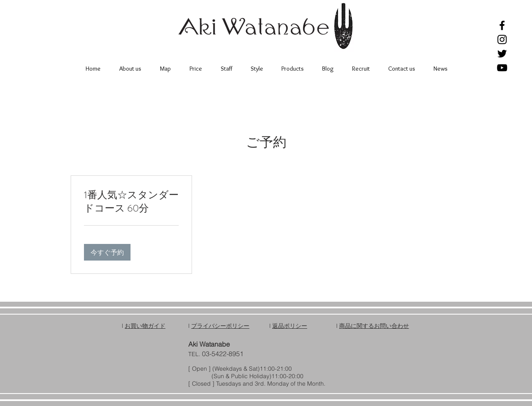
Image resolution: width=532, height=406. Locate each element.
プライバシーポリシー (220, 326)
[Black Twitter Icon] (502, 54)
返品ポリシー (290, 326)
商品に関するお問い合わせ (374, 326)
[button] (107, 252)
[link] (131, 202)
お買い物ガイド (145, 326)
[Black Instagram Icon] (502, 39)
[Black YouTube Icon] (502, 68)
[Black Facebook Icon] (502, 25)
